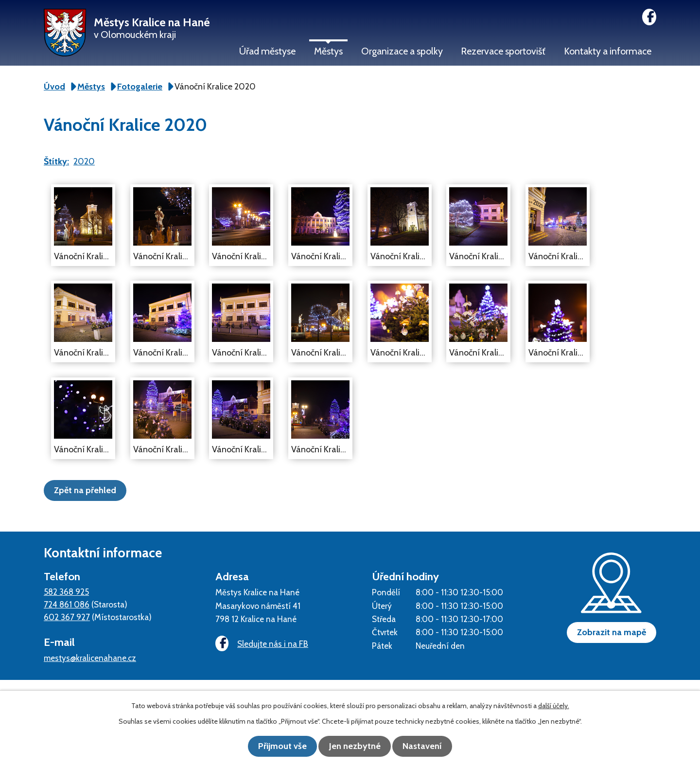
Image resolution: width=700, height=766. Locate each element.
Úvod (54, 87)
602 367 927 (67, 616)
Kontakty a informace (608, 51)
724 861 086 (67, 604)
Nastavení (428, 747)
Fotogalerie (140, 87)
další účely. (554, 706)
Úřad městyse (267, 51)
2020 (84, 161)
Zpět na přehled (88, 490)
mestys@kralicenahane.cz (90, 657)
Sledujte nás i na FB (260, 644)
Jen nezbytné (355, 747)
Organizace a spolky (402, 51)
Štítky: (56, 161)
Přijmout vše (277, 747)
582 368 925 (66, 591)
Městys (328, 51)
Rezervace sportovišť (503, 51)
